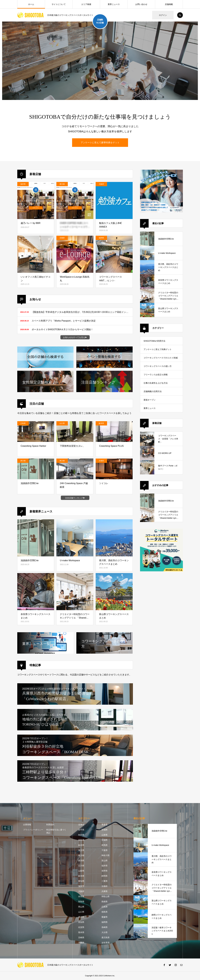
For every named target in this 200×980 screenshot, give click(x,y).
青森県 (104, 825)
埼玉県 (81, 850)
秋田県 (81, 835)
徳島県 (104, 912)
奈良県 (81, 896)
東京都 (81, 855)
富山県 (104, 861)
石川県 (81, 866)
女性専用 (105, 943)
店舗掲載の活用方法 (153, 391)
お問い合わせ (141, 4)
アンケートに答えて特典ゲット (158, 349)
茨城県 (104, 840)
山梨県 (81, 871)
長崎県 (104, 927)
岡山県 (81, 907)
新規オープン (150, 400)
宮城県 (104, 830)
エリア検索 (86, 4)
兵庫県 (104, 891)
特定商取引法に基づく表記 (56, 831)
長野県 (104, 871)
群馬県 (104, 845)
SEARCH (180, 15)
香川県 (81, 917)
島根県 (104, 902)
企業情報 (27, 825)
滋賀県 (81, 886)
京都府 (104, 886)
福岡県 (104, 922)
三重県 (104, 881)
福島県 (81, 840)
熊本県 (81, 932)
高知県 (81, 922)
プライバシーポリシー (33, 830)
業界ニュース (114, 4)
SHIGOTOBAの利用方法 (155, 341)
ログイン (163, 15)
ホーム (31, 4)
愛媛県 (104, 917)
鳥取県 (81, 902)
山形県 (104, 835)
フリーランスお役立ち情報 (156, 375)
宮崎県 (81, 938)
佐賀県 (81, 927)
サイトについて (59, 4)
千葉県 (104, 850)
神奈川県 (105, 855)
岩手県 (81, 830)
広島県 (104, 907)
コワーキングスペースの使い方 (158, 366)
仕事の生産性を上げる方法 (156, 383)
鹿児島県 (105, 938)
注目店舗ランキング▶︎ (75, 498)
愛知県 (81, 881)
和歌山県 (105, 896)
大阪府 (81, 891)
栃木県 (81, 845)
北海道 (81, 825)
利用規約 (50, 825)
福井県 (104, 866)
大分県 (104, 932)
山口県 (81, 912)
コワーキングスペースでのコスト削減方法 (161, 359)
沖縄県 (81, 943)
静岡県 (104, 876)
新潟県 (81, 861)
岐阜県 (81, 876)
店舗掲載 (169, 4)
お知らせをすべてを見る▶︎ (75, 337)
